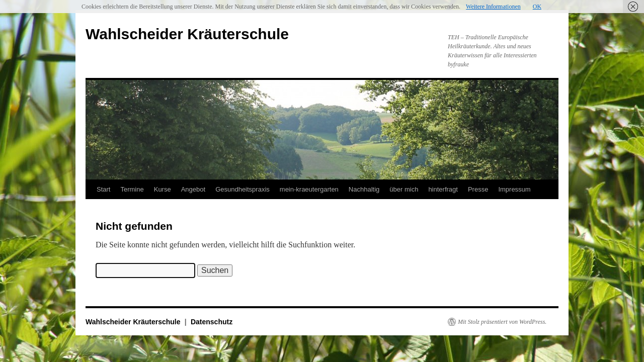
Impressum (514, 189)
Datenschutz (212, 322)
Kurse (163, 189)
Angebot (193, 189)
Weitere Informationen (493, 7)
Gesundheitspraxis (243, 189)
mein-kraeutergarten (309, 189)
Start (103, 189)
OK (537, 7)
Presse (478, 189)
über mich (404, 189)
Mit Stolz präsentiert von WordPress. (502, 322)
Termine (132, 189)
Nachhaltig (364, 189)
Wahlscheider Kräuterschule (187, 34)
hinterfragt (443, 189)
